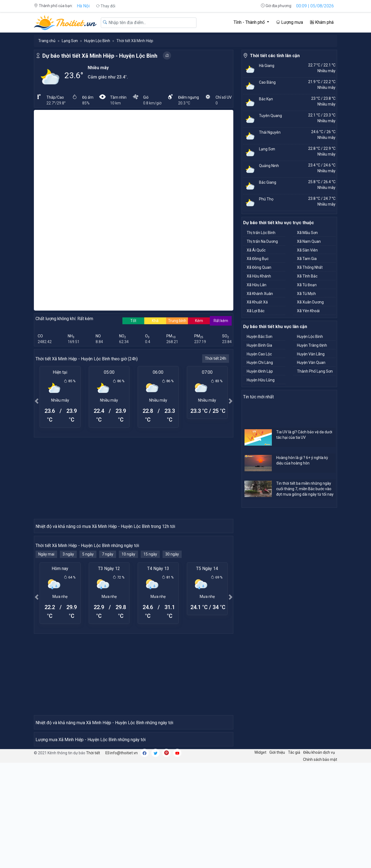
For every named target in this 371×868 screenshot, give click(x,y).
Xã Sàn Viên (307, 250)
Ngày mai (46, 463)
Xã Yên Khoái (308, 311)
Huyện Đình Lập (260, 371)
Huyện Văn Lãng (311, 354)
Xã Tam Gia (307, 259)
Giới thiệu (277, 857)
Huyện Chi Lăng (260, 363)
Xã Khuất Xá (257, 302)
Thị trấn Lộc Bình (261, 233)
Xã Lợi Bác (256, 311)
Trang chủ (47, 41)
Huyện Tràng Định (312, 345)
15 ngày (150, 463)
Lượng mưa (290, 22)
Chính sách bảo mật (320, 864)
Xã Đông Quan (259, 267)
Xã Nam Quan (309, 241)
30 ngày (172, 463)
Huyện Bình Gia (259, 345)
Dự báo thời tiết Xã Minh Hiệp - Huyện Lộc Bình (100, 56)
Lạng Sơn (70, 41)
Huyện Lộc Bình (97, 41)
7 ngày (108, 463)
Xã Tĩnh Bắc (307, 276)
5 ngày (88, 463)
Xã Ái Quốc (256, 250)
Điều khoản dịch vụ (319, 857)
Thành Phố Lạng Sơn (315, 371)
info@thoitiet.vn (122, 858)
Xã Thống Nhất (310, 267)
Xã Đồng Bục (258, 259)
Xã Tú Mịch (306, 294)
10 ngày (128, 463)
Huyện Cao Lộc (259, 354)
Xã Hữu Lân (257, 285)
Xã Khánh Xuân (260, 294)
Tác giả (294, 857)
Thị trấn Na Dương (262, 241)
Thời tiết (93, 858)
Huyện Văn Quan (311, 363)
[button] (37, 211)
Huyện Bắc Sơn (260, 337)
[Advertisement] (134, 288)
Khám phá (322, 22)
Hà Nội (83, 6)
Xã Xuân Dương (310, 302)
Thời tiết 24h (216, 169)
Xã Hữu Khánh (259, 276)
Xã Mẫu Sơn (307, 233)
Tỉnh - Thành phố (250, 22)
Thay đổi (106, 6)
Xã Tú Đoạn (307, 285)
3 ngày (68, 463)
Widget (260, 857)
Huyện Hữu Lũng (261, 380)
